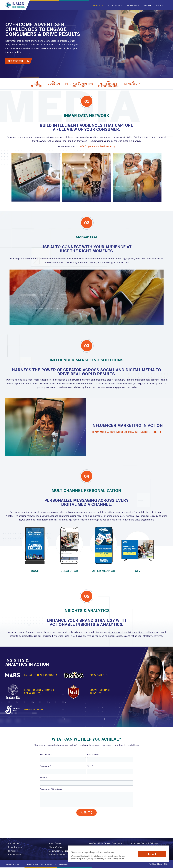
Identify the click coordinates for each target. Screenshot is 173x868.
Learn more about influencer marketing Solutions (125, 432)
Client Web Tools (56, 847)
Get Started (15, 61)
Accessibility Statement (55, 864)
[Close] (166, 848)
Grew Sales (97, 675)
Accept (152, 854)
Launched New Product (39, 675)
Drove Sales (32, 710)
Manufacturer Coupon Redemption (65, 851)
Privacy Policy (14, 864)
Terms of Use (31, 864)
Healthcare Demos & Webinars (144, 843)
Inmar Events (55, 843)
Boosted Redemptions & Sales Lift (39, 691)
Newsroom (13, 851)
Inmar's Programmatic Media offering (96, 146)
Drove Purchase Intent (100, 691)
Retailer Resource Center (61, 855)
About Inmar (14, 843)
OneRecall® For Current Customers (106, 843)
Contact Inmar (15, 855)
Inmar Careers (15, 847)
